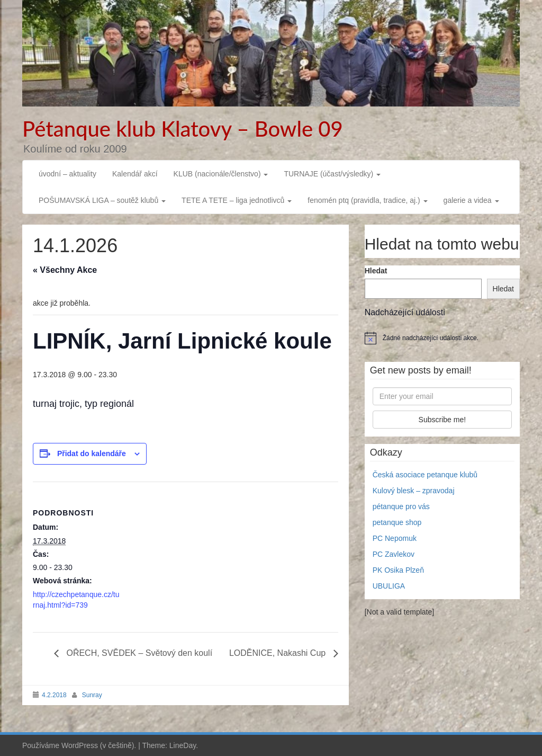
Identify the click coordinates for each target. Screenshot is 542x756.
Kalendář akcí (135, 174)
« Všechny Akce (65, 270)
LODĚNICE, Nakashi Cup (279, 653)
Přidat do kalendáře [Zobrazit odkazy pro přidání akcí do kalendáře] (92, 453)
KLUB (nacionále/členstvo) (221, 174)
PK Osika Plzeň (398, 570)
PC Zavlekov (394, 554)
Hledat (376, 271)
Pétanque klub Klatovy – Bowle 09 (183, 129)
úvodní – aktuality (67, 174)
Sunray (92, 695)
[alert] (442, 338)
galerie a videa (471, 200)
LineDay (183, 745)
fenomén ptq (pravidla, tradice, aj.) (367, 200)
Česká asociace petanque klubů (425, 475)
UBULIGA (389, 586)
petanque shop (397, 522)
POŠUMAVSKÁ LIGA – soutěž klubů (102, 200)
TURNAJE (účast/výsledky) (332, 174)
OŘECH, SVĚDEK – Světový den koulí (138, 653)
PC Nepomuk (395, 538)
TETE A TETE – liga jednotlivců (237, 200)
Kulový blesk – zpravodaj (414, 491)
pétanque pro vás (401, 506)
